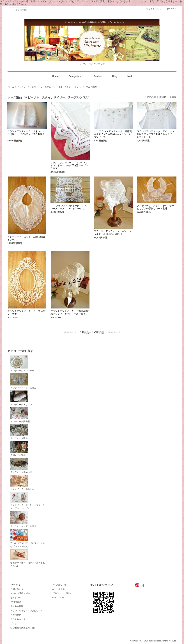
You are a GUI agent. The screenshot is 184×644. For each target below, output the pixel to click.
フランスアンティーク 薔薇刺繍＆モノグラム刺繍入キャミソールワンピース (113, 134)
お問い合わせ (17, 589)
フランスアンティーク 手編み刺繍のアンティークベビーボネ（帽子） (70, 313)
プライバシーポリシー (63, 593)
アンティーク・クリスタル (23, 381)
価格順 (163, 97)
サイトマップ (17, 598)
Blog (115, 76)
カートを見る (58, 589)
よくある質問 (17, 606)
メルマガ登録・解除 (20, 593)
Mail (130, 76)
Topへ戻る (15, 585)
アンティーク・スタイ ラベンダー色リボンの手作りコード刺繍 (156, 207)
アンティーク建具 (19, 432)
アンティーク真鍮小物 (21, 466)
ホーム (11, 87)
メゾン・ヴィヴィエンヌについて (27, 611)
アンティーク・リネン (27, 87)
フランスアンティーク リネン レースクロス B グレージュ (71, 207)
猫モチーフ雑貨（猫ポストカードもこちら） (28, 558)
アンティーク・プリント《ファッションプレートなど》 (28, 501)
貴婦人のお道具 (19, 449)
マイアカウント (154, 9)
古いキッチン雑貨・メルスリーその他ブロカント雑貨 (28, 538)
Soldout (98, 76)
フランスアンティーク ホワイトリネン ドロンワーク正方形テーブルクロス (69, 165)
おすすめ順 (150, 97)
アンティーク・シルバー (22, 364)
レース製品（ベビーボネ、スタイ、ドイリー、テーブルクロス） (69, 87)
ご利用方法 (16, 602)
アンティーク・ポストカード (24, 483)
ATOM (61, 598)
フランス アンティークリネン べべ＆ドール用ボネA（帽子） (112, 233)
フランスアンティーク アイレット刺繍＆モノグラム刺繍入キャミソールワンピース (156, 134)
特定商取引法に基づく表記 (23, 628)
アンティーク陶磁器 (20, 415)
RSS (54, 598)
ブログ (14, 624)
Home (55, 76)
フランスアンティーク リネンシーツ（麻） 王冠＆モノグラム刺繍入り (26, 134)
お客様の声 (16, 615)
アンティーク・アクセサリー (24, 519)
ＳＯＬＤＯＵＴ (18, 619)
